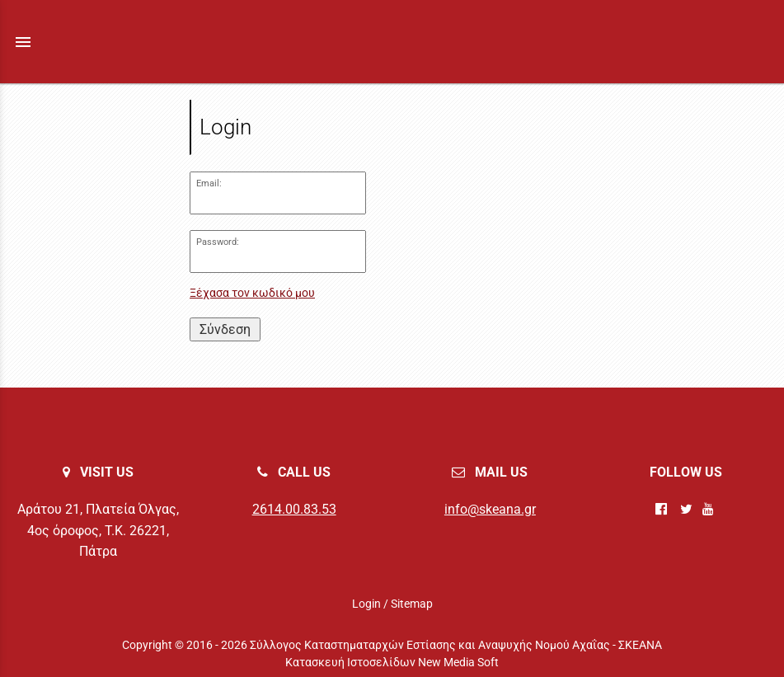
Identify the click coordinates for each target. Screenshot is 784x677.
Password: (218, 242)
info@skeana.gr (490, 509)
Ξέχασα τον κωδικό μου (252, 293)
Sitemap (412, 604)
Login (366, 604)
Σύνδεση (225, 329)
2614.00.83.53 (294, 509)
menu (23, 42)
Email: (209, 183)
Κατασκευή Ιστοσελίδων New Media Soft (392, 662)
